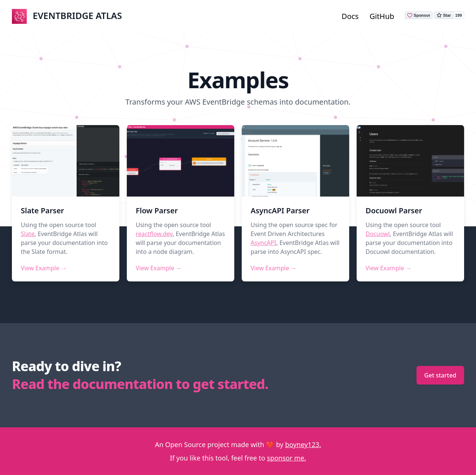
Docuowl (378, 234)
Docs (350, 16)
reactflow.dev (154, 234)
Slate (28, 234)
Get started (440, 375)
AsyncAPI (263, 243)
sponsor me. (287, 458)
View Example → (44, 268)
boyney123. (303, 444)
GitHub (382, 16)
